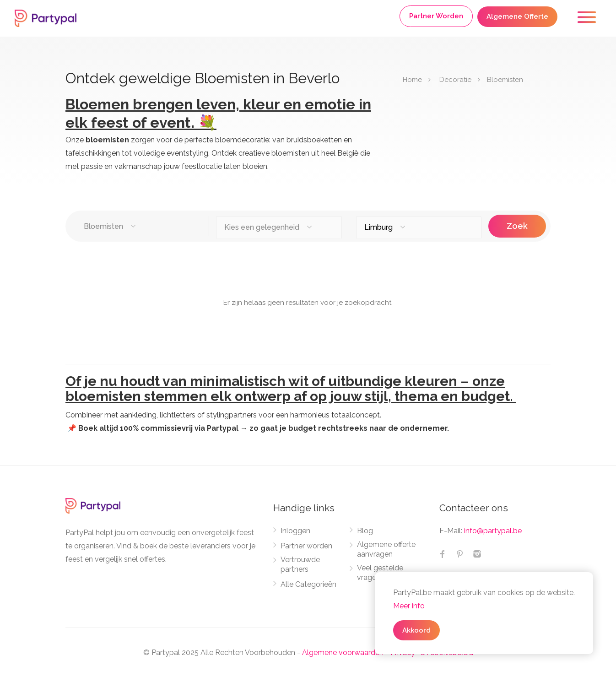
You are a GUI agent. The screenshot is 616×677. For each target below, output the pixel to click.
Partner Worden (436, 16)
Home (412, 80)
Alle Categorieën (308, 584)
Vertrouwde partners (300, 564)
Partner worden (306, 546)
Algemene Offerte (517, 16)
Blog (365, 531)
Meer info (409, 606)
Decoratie (455, 80)
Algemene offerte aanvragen (386, 549)
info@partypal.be (493, 531)
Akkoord (416, 630)
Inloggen (295, 531)
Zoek (517, 226)
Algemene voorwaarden (343, 653)
